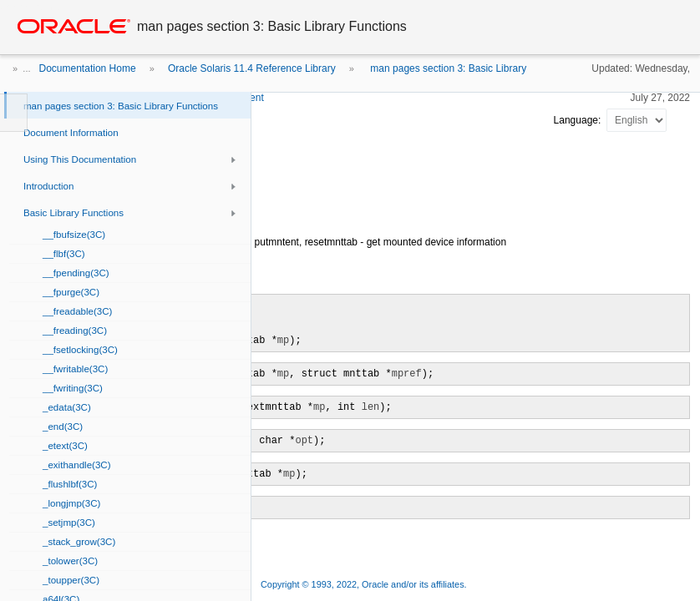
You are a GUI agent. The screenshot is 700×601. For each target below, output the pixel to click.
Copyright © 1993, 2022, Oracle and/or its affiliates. (365, 584)
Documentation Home (88, 68)
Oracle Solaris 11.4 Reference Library (252, 68)
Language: (579, 120)
